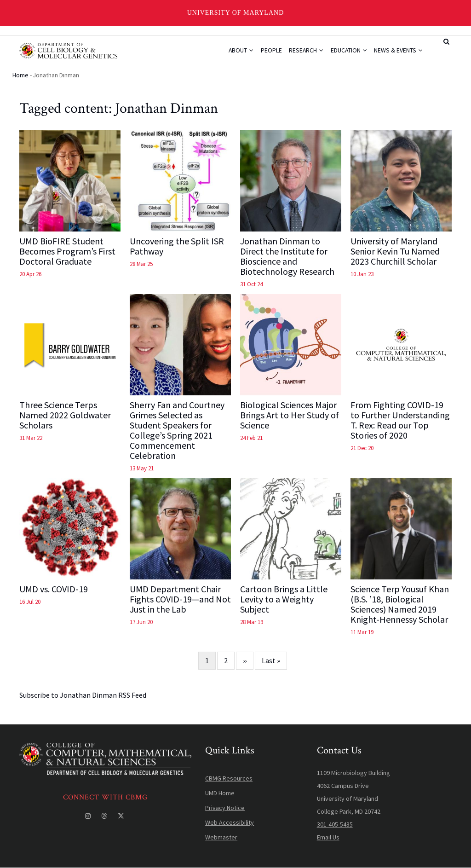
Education (345, 53)
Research (300, 53)
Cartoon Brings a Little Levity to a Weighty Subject (284, 600)
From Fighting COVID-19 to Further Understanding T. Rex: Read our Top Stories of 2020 (400, 421)
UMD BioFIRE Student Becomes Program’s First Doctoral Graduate (67, 252)
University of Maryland (236, 13)
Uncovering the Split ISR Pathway (177, 247)
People (263, 53)
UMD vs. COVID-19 (54, 590)
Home (20, 75)
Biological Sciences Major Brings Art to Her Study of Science (290, 416)
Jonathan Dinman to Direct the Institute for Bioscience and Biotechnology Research (287, 257)
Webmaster (221, 838)
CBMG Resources (229, 779)
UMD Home (220, 793)
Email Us (328, 838)
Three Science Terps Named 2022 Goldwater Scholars (65, 416)
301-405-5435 (335, 825)
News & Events (397, 53)
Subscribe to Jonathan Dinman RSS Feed (83, 695)
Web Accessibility (230, 823)
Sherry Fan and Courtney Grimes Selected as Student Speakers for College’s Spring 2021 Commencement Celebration (177, 431)
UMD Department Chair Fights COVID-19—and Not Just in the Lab (180, 600)
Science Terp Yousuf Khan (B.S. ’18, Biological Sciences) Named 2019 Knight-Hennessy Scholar (400, 605)
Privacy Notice (225, 808)
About (231, 53)
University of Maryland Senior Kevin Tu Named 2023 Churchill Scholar (395, 252)
